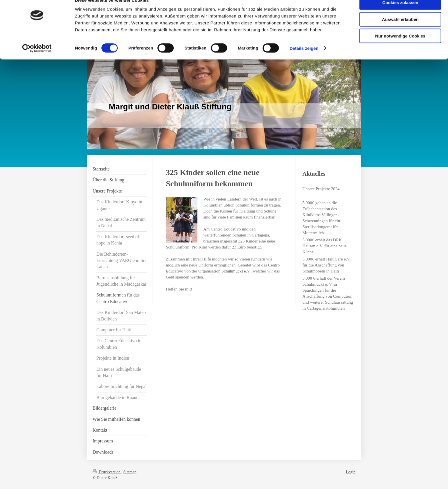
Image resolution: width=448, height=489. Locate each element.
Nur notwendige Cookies (400, 48)
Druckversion (107, 472)
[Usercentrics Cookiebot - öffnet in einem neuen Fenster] (37, 60)
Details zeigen (304, 60)
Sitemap (130, 472)
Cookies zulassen (400, 14)
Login (351, 472)
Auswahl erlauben (400, 31)
